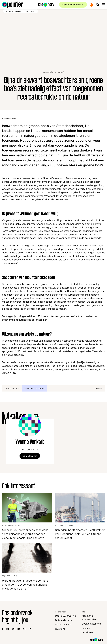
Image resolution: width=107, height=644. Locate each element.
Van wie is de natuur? (54, 72)
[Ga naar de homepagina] (13, 5)
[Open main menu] (103, 5)
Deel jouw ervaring (72, 5)
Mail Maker (31, 456)
